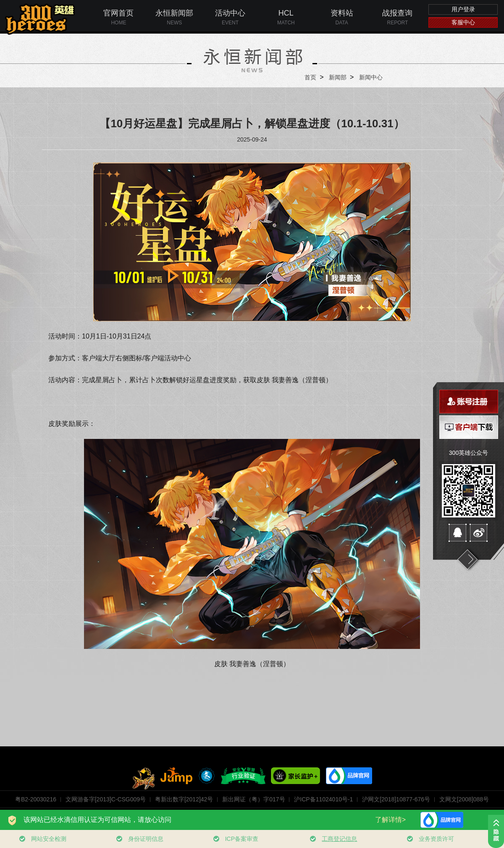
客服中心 (463, 22)
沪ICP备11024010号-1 (323, 799)
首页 (310, 77)
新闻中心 (371, 77)
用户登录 (463, 9)
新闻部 (338, 77)
